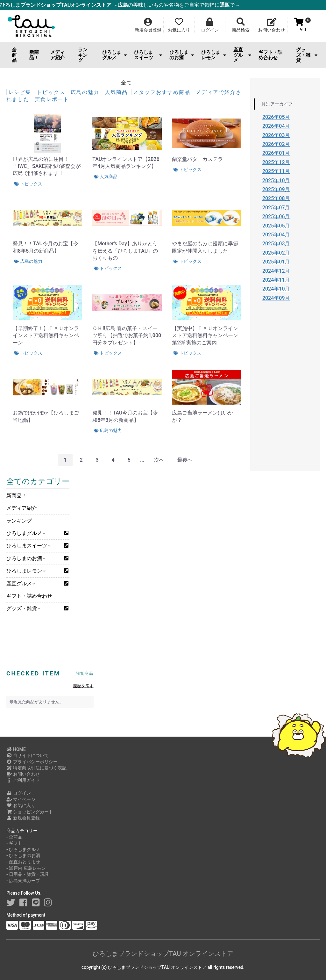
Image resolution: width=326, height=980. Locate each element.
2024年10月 (276, 289)
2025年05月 (276, 226)
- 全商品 (14, 837)
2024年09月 (276, 298)
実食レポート (52, 99)
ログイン (19, 793)
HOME (16, 749)
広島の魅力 (86, 92)
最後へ (185, 460)
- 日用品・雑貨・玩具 (28, 874)
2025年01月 (276, 262)
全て (127, 83)
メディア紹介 (57, 55)
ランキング (83, 55)
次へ (159, 460)
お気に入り (21, 805)
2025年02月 (276, 253)
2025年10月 (276, 180)
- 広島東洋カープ (23, 881)
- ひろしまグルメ (23, 849)
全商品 (14, 55)
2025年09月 (276, 189)
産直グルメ (242, 55)
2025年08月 (276, 198)
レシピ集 (21, 92)
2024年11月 (276, 280)
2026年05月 (276, 117)
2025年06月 (276, 216)
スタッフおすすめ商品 (163, 92)
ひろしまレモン (213, 55)
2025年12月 (276, 162)
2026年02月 (276, 144)
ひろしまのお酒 (182, 55)
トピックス (52, 92)
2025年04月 (276, 235)
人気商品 (117, 92)
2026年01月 (276, 153)
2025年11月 (276, 171)
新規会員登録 (23, 818)
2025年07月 (276, 208)
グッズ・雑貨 (307, 55)
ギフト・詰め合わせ (270, 55)
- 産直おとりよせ (23, 862)
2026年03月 (276, 135)
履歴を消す (83, 686)
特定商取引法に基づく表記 (36, 768)
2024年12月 (276, 271)
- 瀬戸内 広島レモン (26, 868)
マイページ (21, 799)
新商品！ (34, 55)
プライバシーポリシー (32, 762)
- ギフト (14, 843)
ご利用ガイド (23, 780)
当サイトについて (28, 755)
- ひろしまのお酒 (23, 855)
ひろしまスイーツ (148, 55)
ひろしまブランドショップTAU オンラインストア (163, 954)
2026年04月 (276, 126)
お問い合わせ (23, 774)
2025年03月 (276, 244)
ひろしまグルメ (114, 55)
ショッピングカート (30, 812)
